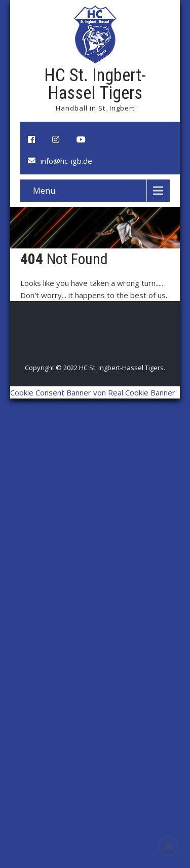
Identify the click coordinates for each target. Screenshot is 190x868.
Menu (44, 191)
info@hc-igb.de (66, 161)
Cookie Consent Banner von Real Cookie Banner (93, 392)
